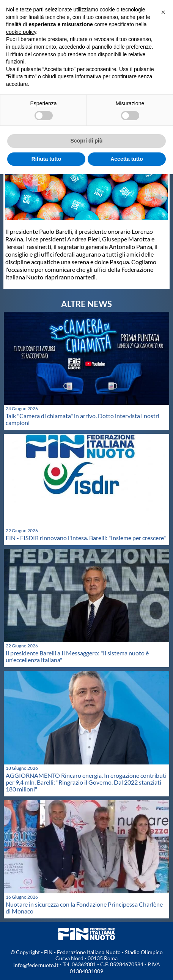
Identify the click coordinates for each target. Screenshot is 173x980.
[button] (163, 12)
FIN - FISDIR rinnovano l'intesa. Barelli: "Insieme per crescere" (86, 538)
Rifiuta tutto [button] (46, 159)
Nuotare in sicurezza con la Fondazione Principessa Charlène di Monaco (84, 908)
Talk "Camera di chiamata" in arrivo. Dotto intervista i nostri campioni (83, 419)
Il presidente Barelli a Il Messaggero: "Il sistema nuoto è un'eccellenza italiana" (77, 656)
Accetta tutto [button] (127, 159)
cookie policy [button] (21, 32)
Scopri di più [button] (87, 141)
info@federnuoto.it (36, 965)
